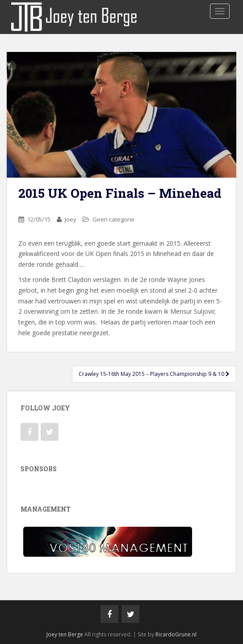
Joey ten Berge (65, 634)
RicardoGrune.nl (176, 634)
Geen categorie (113, 219)
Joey (71, 219)
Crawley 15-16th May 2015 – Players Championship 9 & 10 (154, 374)
